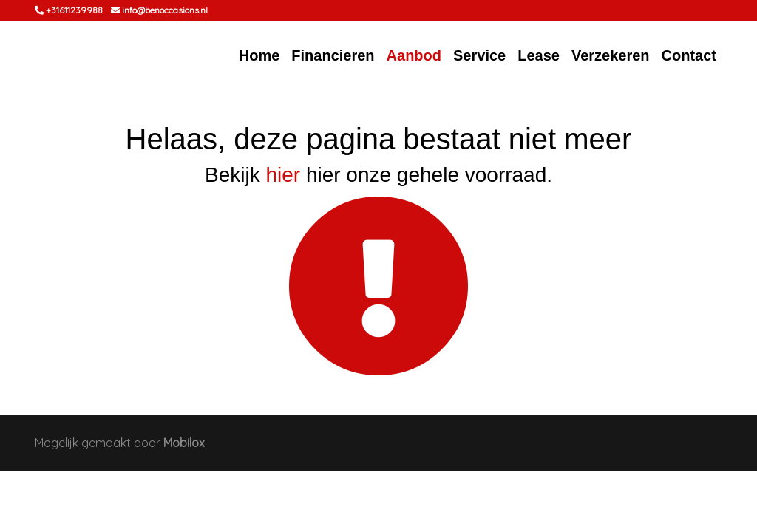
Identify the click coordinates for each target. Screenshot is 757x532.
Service (479, 55)
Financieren (333, 55)
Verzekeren (611, 55)
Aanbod (414, 55)
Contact (689, 55)
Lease (539, 55)
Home (259, 55)
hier (283, 175)
